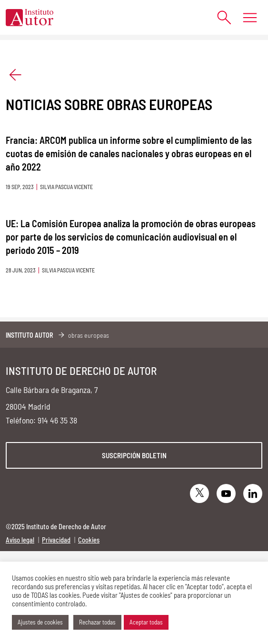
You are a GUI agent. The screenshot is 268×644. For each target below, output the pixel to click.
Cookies (89, 540)
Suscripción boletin (134, 455)
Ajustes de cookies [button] (40, 622)
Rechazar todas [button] (97, 622)
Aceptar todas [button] (146, 622)
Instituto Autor (30, 335)
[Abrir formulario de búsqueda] (219, 17)
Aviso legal (20, 540)
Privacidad (56, 540)
